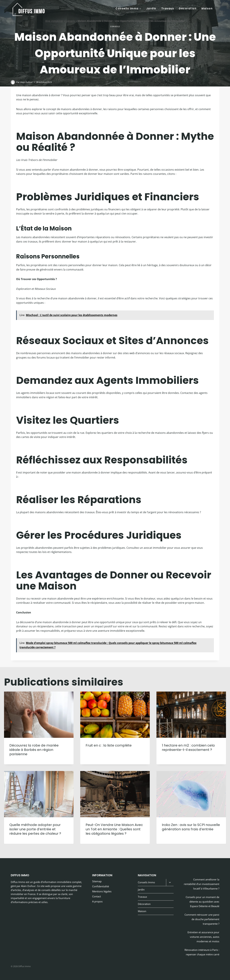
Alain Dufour (26, 82)
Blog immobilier (54, 21)
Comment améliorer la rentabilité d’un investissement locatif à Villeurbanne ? (202, 884)
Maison (207, 8)
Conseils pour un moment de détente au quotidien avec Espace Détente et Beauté (202, 902)
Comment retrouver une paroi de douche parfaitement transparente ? (202, 919)
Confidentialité (101, 886)
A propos (97, 901)
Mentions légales (102, 891)
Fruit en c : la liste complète (109, 745)
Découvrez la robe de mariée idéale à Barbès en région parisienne (34, 750)
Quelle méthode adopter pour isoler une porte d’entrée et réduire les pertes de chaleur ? (35, 829)
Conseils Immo (146, 882)
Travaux (168, 8)
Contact (97, 896)
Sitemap (97, 881)
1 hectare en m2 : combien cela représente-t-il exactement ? (188, 748)
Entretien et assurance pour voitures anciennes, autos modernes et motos (203, 937)
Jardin (151, 8)
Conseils (70, 21)
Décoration (188, 8)
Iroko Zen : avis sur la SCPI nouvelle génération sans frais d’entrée (191, 827)
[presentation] (39, 715)
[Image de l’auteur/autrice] (13, 82)
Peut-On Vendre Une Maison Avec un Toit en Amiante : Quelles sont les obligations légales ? (114, 829)
